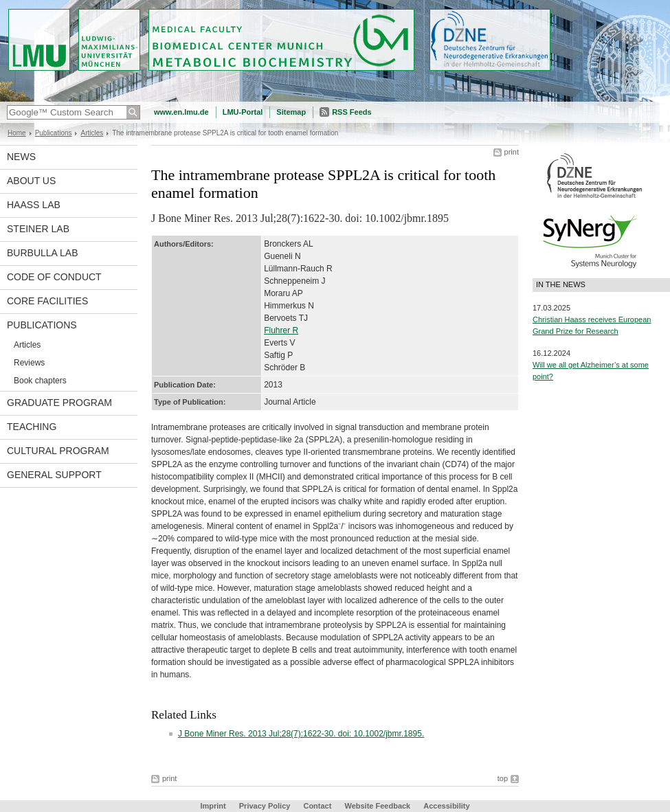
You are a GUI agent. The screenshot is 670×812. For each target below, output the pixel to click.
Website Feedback (377, 806)
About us (31, 181)
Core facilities (47, 301)
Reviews (29, 363)
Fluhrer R (281, 330)
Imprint (213, 806)
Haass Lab (34, 205)
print (512, 152)
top (503, 778)
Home (17, 133)
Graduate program (59, 403)
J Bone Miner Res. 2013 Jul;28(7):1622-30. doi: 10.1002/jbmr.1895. (301, 734)
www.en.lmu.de (181, 112)
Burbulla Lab (43, 253)
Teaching (32, 427)
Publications (54, 133)
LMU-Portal (243, 112)
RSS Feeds (351, 112)
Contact (317, 806)
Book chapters (40, 381)
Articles (92, 133)
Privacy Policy (265, 806)
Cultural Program (58, 451)
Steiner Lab (38, 229)
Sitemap (291, 112)
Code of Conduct (54, 277)
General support (54, 475)
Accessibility (446, 806)
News (21, 157)
